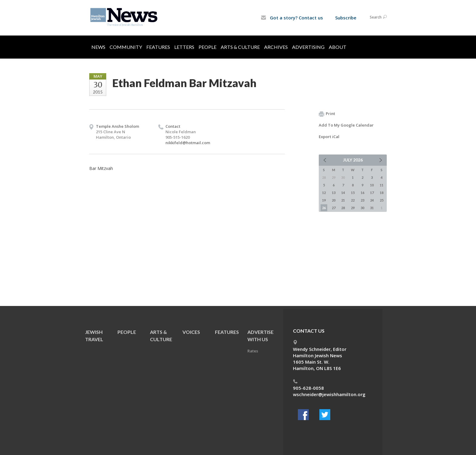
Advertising (308, 47)
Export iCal (329, 137)
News (98, 47)
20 (334, 200)
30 (362, 208)
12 (324, 193)
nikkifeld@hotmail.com (188, 143)
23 (362, 200)
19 (324, 200)
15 (353, 193)
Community (126, 47)
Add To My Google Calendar (346, 125)
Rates (253, 351)
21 (343, 200)
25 (382, 200)
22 (353, 200)
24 (372, 200)
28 (343, 208)
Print (327, 114)
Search (378, 17)
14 (343, 193)
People (207, 47)
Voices (191, 332)
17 (372, 193)
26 (324, 208)
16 (362, 193)
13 (334, 193)
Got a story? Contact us (292, 18)
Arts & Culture (240, 47)
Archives (276, 47)
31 (372, 208)
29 (353, 208)
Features (158, 47)
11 (382, 185)
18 (382, 193)
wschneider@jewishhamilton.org (329, 394)
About (338, 47)
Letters (184, 47)
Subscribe (346, 18)
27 (334, 208)
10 (372, 185)
